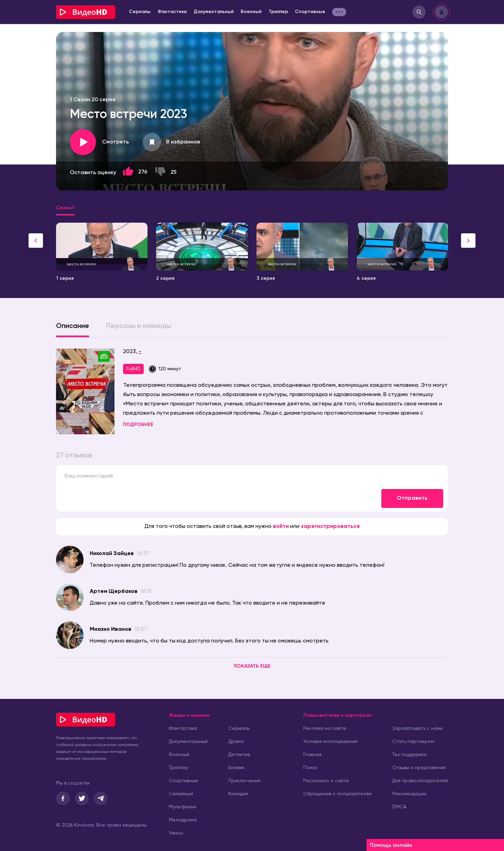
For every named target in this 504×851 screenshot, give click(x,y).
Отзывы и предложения (419, 768)
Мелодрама (183, 820)
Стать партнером (413, 742)
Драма (236, 742)
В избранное (183, 142)
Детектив (239, 755)
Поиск (310, 768)
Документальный (214, 12)
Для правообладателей (420, 781)
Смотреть (116, 142)
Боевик (237, 768)
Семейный (181, 794)
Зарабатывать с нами (418, 728)
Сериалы (140, 12)
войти (281, 526)
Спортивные (310, 12)
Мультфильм (183, 807)
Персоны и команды (139, 326)
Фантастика (172, 12)
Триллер (278, 12)
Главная (312, 755)
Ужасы (176, 833)
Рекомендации (409, 794)
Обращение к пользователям (337, 794)
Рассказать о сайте (326, 781)
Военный (251, 12)
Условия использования (330, 742)
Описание (73, 326)
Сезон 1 (65, 208)
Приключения (244, 781)
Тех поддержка (409, 755)
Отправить (412, 498)
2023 (129, 352)
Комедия (238, 794)
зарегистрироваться (330, 526)
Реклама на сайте (325, 728)
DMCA (399, 807)
